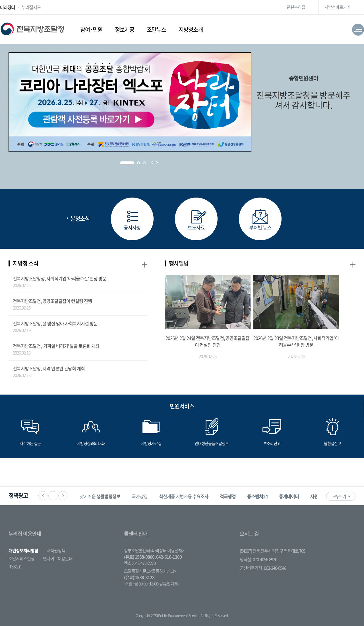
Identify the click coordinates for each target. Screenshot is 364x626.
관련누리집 (296, 7)
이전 (43, 496)
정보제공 (125, 29)
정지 (53, 496)
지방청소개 (191, 29)
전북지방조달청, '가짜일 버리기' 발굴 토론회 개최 (56, 346)
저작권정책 (56, 551)
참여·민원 (91, 29)
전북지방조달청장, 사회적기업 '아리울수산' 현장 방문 (60, 278)
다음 (63, 496)
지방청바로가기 (337, 7)
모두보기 (339, 496)
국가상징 (140, 496)
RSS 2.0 (15, 567)
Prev (152, 163)
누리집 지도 (31, 7)
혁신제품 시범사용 (184, 496)
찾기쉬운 (100, 496)
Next (157, 163)
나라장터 (7, 7)
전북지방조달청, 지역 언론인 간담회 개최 (49, 368)
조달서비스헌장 (21, 559)
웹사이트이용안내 (58, 559)
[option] (100, 496)
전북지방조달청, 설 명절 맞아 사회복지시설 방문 (55, 323)
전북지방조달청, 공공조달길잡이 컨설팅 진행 (52, 301)
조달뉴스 (156, 29)
